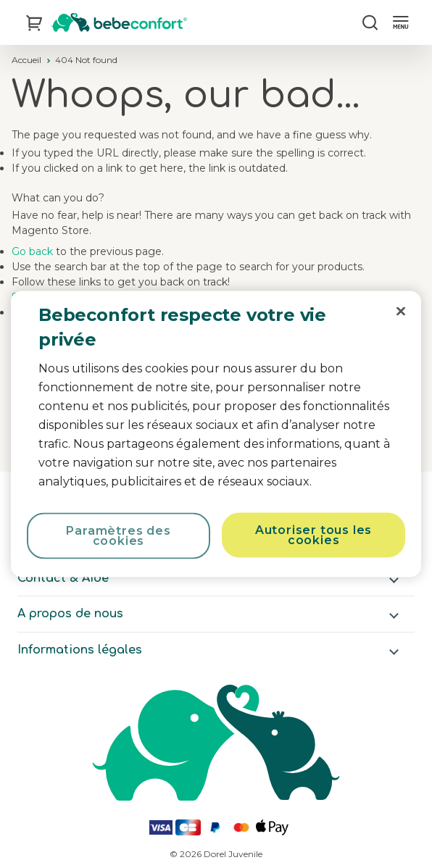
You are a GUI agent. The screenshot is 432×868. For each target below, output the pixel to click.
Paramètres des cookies (118, 536)
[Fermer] (401, 312)
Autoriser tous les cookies (313, 535)
